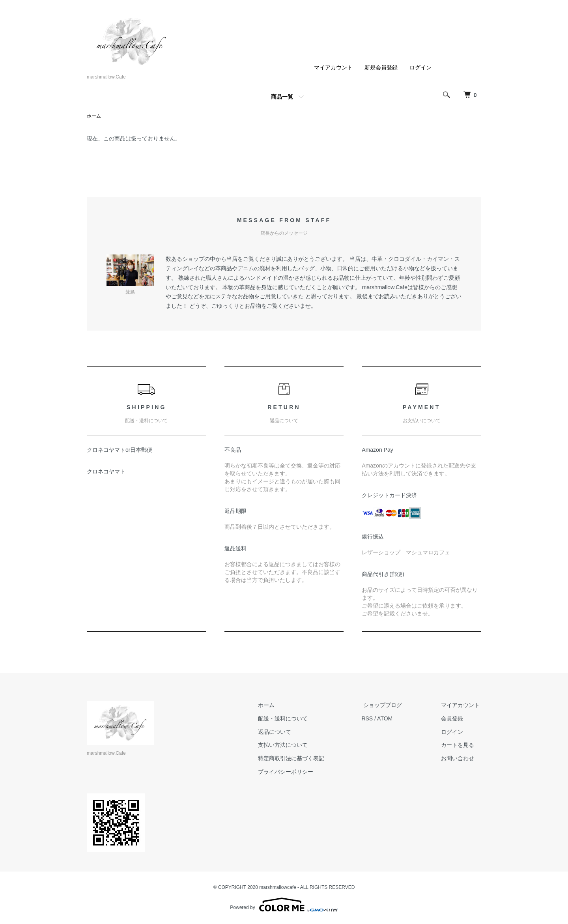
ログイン (420, 67)
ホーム (94, 116)
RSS (374, 719)
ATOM (392, 719)
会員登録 (454, 719)
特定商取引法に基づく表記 (300, 759)
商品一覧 (282, 97)
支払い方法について (291, 745)
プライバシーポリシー (294, 772)
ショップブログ (388, 705)
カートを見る (459, 745)
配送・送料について (291, 719)
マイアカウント (333, 67)
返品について (283, 732)
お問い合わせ (459, 759)
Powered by (284, 905)
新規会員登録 (381, 67)
